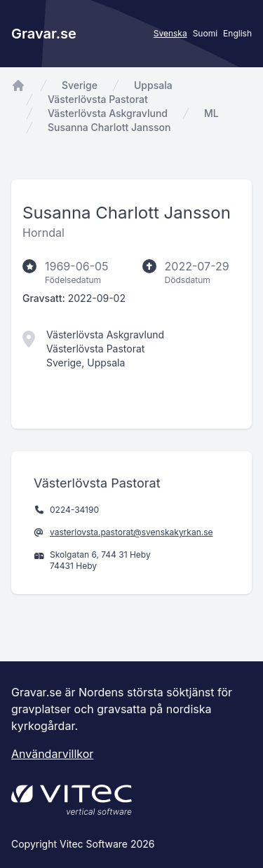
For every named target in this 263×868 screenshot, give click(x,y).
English (237, 33)
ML (211, 113)
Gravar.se (44, 34)
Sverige (80, 85)
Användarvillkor (52, 754)
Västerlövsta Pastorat (98, 99)
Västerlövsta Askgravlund (108, 113)
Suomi (205, 33)
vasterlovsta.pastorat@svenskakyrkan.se (131, 532)
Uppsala (153, 85)
